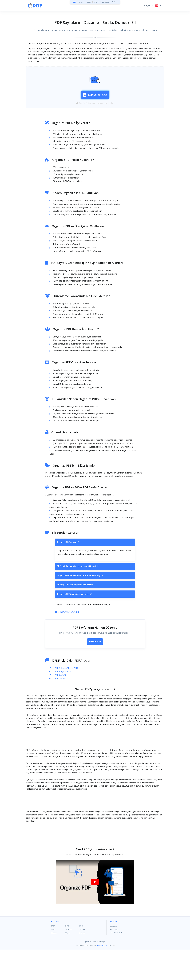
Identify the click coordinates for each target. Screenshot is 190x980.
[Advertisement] (95, 72)
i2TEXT (96, 2)
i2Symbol (68, 960)
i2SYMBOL (106, 2)
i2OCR (89, 2)
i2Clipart (82, 960)
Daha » (115, 2)
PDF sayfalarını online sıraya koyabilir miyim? (95, 597)
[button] (148, 5)
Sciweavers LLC (102, 976)
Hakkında (114, 957)
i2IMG (81, 2)
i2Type (67, 963)
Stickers (82, 963)
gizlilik (87, 972)
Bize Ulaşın (114, 960)
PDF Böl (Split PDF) (63, 702)
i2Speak (54, 963)
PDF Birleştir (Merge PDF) (66, 698)
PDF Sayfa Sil (60, 706)
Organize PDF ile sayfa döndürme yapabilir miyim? (95, 606)
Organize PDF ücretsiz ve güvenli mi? (95, 625)
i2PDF (74, 2)
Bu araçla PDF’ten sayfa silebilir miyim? (95, 615)
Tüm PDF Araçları (116, 963)
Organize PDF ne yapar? (95, 573)
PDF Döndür (60, 709)
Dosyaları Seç (95, 110)
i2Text (53, 960)
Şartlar (94, 972)
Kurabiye (102, 972)
